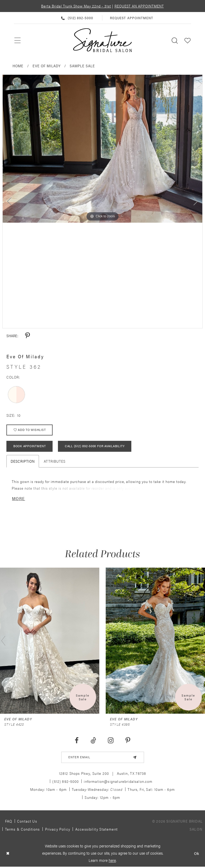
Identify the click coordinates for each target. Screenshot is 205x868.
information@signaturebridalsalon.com (118, 781)
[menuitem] (18, 40)
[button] (188, 40)
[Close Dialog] (8, 853)
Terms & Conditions (23, 829)
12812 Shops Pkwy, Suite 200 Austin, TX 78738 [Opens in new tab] (103, 773)
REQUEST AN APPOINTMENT (139, 6)
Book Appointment (30, 446)
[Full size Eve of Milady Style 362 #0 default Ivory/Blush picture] (102, 149)
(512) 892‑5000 (66, 781)
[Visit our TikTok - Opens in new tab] (93, 741)
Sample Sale (82, 66)
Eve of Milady (47, 66)
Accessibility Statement (96, 829)
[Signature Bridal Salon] (102, 40)
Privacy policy (58, 829)
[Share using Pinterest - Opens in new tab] (27, 336)
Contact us (27, 821)
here (112, 860)
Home (18, 66)
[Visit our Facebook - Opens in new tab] (76, 741)
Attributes (55, 461)
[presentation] (50, 641)
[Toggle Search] (175, 40)
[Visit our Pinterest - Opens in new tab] (128, 741)
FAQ (9, 821)
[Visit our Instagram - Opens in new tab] (111, 741)
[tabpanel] (102, 149)
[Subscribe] (135, 757)
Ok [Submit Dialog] (197, 853)
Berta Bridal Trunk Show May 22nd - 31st (76, 6)
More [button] (19, 498)
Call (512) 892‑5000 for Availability (95, 446)
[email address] (103, 757)
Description (23, 461)
